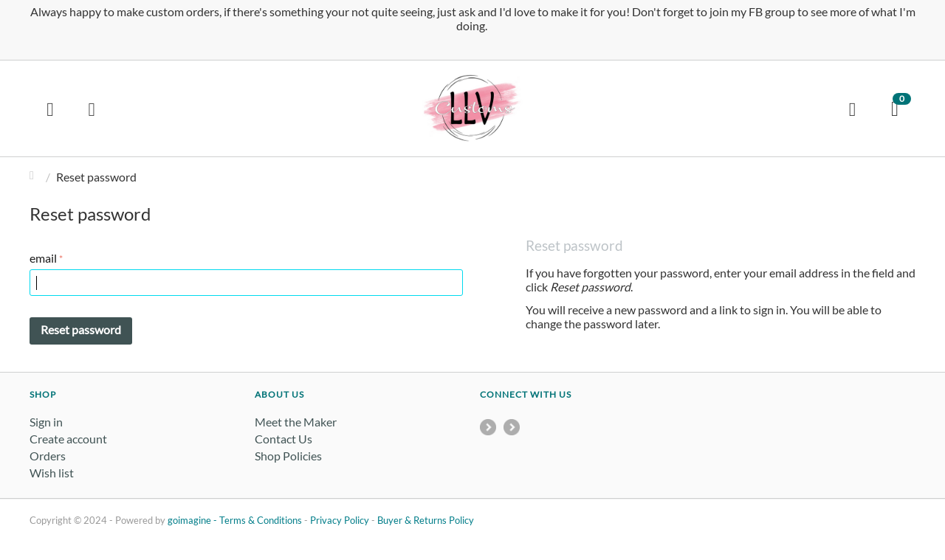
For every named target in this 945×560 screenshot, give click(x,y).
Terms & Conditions (261, 520)
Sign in (46, 422)
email (43, 258)
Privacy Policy (340, 520)
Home (35, 177)
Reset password (81, 329)
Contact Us (283, 439)
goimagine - (193, 520)
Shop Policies (288, 456)
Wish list (52, 473)
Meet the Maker (296, 422)
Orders (48, 456)
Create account (68, 439)
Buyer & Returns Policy (426, 520)
